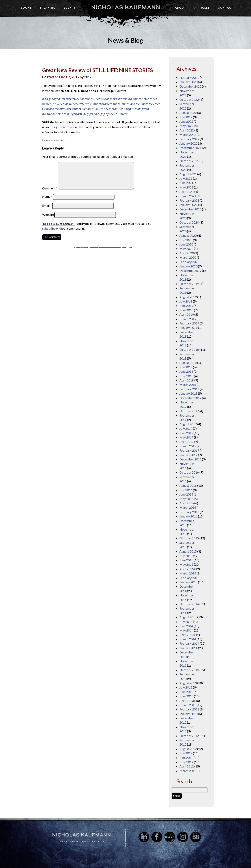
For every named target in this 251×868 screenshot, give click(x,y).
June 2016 (186, 494)
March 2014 (188, 639)
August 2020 (188, 235)
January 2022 (188, 143)
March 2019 (188, 319)
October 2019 (189, 284)
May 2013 (186, 696)
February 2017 (189, 450)
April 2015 (187, 569)
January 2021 (188, 205)
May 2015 (186, 564)
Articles (202, 8)
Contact (226, 8)
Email (47, 205)
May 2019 (186, 310)
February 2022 (189, 139)
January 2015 (188, 582)
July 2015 (186, 556)
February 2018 (189, 389)
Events (70, 8)
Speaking (48, 8)
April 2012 (187, 766)
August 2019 (188, 297)
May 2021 (186, 187)
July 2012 (186, 753)
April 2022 (187, 130)
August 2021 (188, 174)
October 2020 (189, 222)
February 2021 (189, 200)
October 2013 (189, 670)
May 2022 (186, 126)
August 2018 (188, 363)
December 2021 (190, 148)
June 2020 (186, 244)
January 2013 (188, 714)
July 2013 (186, 687)
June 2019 (186, 306)
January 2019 (188, 328)
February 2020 (189, 262)
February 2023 (189, 77)
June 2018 (186, 371)
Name (47, 196)
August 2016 (188, 485)
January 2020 (188, 266)
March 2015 (188, 573)
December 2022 (190, 86)
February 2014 (189, 643)
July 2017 (186, 428)
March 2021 (188, 196)
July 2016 (186, 490)
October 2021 (189, 161)
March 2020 (188, 257)
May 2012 (186, 762)
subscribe (49, 228)
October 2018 (189, 349)
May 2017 (186, 437)
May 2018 (186, 376)
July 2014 (186, 622)
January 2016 (188, 516)
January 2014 (188, 648)
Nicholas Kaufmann (126, 7)
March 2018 (188, 385)
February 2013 (189, 709)
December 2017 (190, 398)
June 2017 (186, 433)
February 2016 (189, 512)
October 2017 (189, 411)
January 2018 (188, 393)
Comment (50, 188)
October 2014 (189, 604)
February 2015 (189, 578)
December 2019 (190, 270)
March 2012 (188, 771)
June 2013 (186, 692)
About (181, 8)
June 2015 (186, 560)
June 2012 (186, 758)
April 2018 (187, 380)
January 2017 (188, 455)
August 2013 (188, 683)
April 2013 (187, 701)
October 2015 (189, 538)
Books (26, 8)
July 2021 (186, 178)
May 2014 (186, 630)
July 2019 (186, 301)
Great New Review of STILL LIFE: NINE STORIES (98, 70)
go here (61, 127)
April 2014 (187, 635)
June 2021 (186, 183)
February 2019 (189, 323)
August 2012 (188, 749)
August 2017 (188, 424)
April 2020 (187, 253)
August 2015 (188, 551)
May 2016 (186, 499)
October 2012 (189, 736)
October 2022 (189, 99)
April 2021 (187, 192)
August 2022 (188, 113)
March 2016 (188, 507)
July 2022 (186, 117)
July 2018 (186, 367)
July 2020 (186, 240)
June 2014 (186, 626)
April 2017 (187, 442)
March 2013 (188, 705)
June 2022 (186, 121)
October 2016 (189, 472)
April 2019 (187, 314)
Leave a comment (54, 140)
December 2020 (190, 209)
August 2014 (188, 617)
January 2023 (188, 82)
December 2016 (190, 459)
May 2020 (186, 249)
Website (48, 214)
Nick (88, 77)
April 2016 (187, 503)
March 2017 (188, 446)
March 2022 (188, 135)
